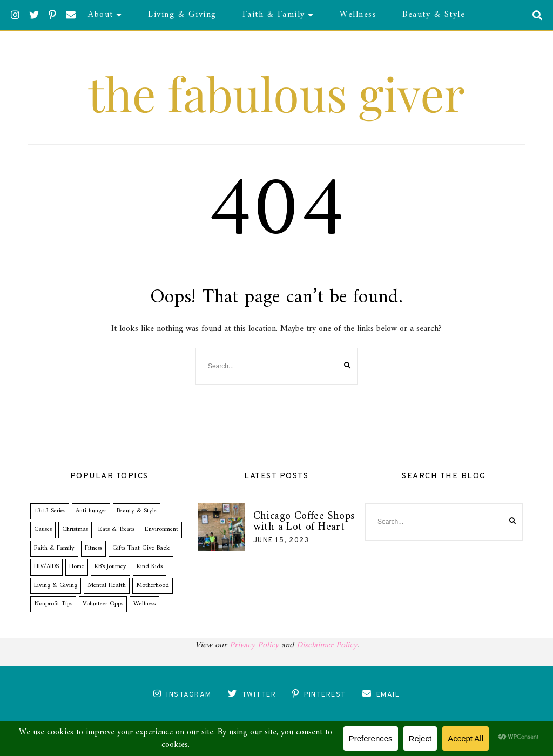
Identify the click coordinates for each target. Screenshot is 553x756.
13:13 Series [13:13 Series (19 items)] (50, 511)
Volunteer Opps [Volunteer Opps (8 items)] (103, 604)
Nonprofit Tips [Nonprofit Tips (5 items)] (53, 604)
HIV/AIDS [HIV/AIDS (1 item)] (46, 567)
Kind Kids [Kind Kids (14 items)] (150, 567)
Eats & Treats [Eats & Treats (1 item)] (116, 529)
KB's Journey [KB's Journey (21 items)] (110, 567)
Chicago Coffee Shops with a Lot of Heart (304, 522)
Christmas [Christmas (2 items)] (75, 529)
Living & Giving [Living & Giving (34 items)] (56, 586)
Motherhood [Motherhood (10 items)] (153, 586)
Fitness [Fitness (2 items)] (93, 548)
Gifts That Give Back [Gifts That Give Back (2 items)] (141, 548)
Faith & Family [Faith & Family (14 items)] (54, 548)
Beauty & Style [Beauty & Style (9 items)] (137, 511)
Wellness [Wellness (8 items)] (144, 604)
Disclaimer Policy (327, 645)
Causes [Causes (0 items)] (43, 529)
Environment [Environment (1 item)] (161, 529)
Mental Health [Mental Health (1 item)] (107, 586)
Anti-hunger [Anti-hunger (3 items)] (91, 511)
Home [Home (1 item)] (77, 567)
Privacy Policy (254, 645)
